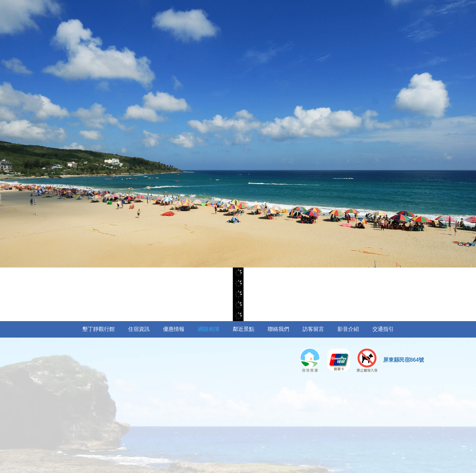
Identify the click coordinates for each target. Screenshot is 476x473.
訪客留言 (313, 329)
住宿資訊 (139, 329)
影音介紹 (348, 329)
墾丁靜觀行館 (99, 329)
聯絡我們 (278, 329)
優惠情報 (174, 329)
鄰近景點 (244, 329)
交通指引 (383, 329)
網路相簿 (209, 329)
